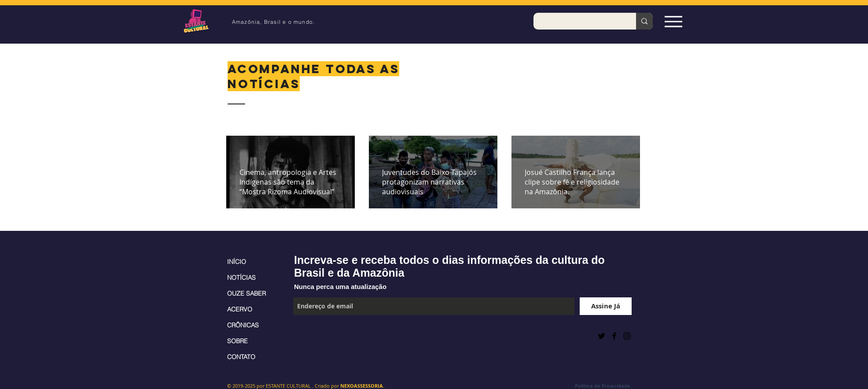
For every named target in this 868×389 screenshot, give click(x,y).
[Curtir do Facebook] (315, 336)
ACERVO (240, 309)
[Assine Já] (606, 306)
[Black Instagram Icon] (627, 336)
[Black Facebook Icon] (614, 336)
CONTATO (241, 357)
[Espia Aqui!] (673, 21)
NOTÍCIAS (241, 278)
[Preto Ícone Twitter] (601, 336)
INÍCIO (237, 262)
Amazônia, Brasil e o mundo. (273, 22)
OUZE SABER (246, 293)
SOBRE (237, 341)
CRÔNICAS (243, 325)
